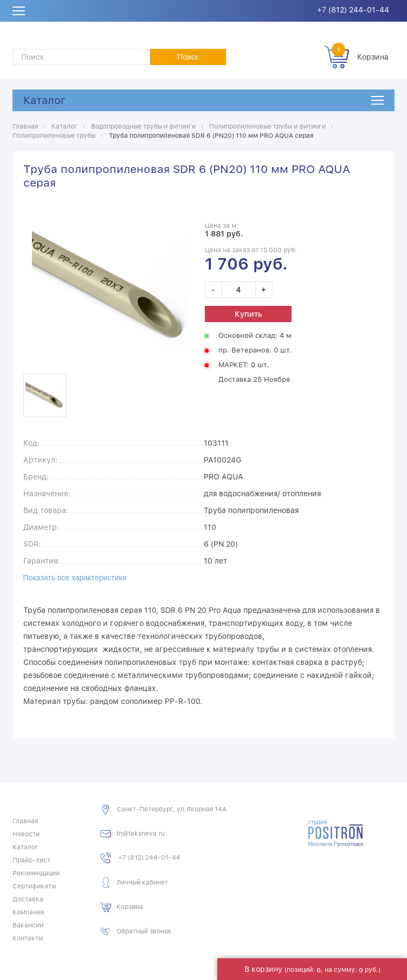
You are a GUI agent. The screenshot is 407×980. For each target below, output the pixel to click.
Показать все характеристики (75, 578)
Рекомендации (36, 873)
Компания (28, 912)
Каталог (44, 100)
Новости (26, 834)
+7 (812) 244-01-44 (353, 10)
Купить (248, 314)
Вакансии (28, 925)
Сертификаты (34, 886)
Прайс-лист (31, 860)
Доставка (28, 899)
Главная (25, 821)
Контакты (28, 938)
